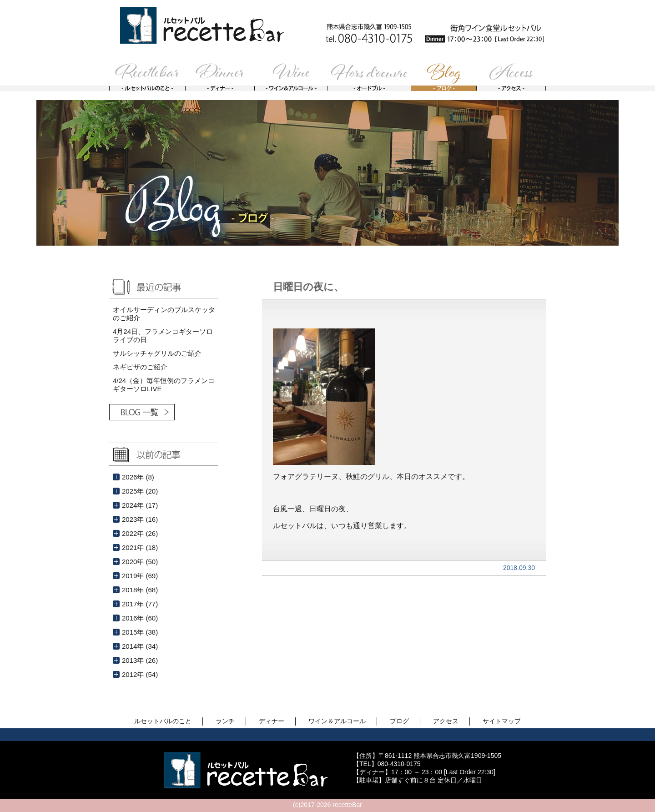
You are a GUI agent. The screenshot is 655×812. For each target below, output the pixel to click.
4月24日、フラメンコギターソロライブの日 (163, 335)
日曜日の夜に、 (308, 287)
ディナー (272, 721)
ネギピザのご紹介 (140, 367)
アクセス (446, 721)
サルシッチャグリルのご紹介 (157, 353)
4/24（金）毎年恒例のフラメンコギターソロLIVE (164, 385)
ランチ (225, 721)
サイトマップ (502, 721)
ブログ (399, 721)
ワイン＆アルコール (337, 721)
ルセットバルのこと (163, 721)
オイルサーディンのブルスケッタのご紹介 (164, 314)
